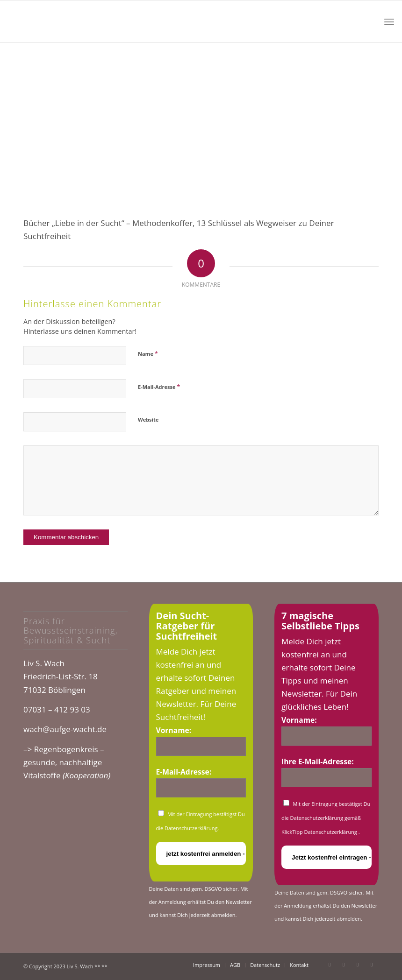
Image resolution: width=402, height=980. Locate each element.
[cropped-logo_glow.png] (78, 21)
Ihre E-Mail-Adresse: (318, 761)
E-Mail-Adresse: (184, 772)
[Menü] (389, 21)
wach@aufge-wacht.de (65, 729)
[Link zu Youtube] (344, 965)
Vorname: (174, 730)
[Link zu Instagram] (358, 965)
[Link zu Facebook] (330, 965)
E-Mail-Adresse (159, 387)
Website (148, 419)
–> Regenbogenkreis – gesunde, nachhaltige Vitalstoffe (67, 762)
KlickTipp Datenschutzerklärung (320, 832)
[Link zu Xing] (372, 965)
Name (148, 353)
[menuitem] (389, 21)
